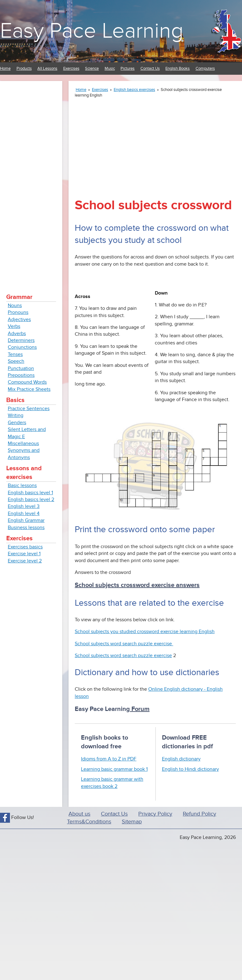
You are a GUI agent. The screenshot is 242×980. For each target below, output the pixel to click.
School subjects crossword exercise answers (137, 585)
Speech (16, 361)
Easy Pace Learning (92, 31)
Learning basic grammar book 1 (114, 769)
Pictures (128, 69)
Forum (140, 709)
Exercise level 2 (25, 561)
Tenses (15, 354)
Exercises (71, 69)
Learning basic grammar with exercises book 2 (112, 783)
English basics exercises (134, 90)
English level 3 (24, 506)
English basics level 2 (31, 499)
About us (79, 814)
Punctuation (21, 368)
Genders (17, 423)
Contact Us (150, 69)
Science (92, 69)
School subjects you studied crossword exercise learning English (145, 632)
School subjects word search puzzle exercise (124, 644)
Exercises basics (25, 547)
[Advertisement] (31, 181)
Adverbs (17, 334)
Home (5, 69)
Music (110, 69)
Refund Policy (199, 814)
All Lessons (47, 69)
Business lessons (26, 528)
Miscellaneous (23, 443)
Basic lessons (22, 485)
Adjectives (19, 320)
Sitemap (132, 822)
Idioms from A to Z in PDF (109, 759)
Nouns (15, 305)
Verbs (14, 326)
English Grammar (26, 520)
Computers (205, 69)
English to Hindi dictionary (190, 769)
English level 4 (24, 514)
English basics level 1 (30, 493)
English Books (178, 69)
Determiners (21, 340)
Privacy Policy (155, 814)
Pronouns (18, 312)
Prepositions (21, 375)
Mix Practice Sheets (29, 389)
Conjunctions (22, 347)
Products (24, 69)
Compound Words (27, 382)
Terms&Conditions (89, 822)
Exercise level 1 (24, 554)
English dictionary (181, 759)
